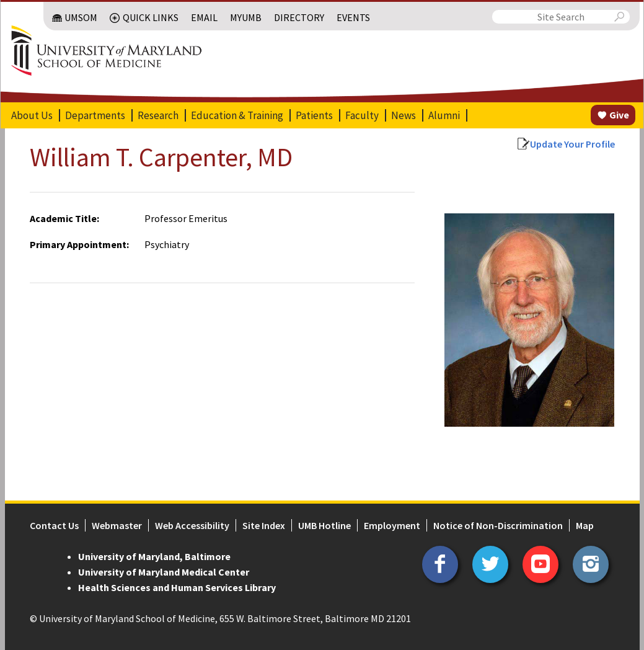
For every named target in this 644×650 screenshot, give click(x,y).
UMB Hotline (324, 525)
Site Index (264, 525)
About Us (32, 115)
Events (353, 17)
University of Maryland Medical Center (164, 572)
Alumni (444, 115)
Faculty (362, 115)
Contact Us (54, 525)
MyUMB (246, 17)
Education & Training (237, 115)
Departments (95, 115)
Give (619, 115)
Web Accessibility (192, 525)
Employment (392, 525)
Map (585, 525)
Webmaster (117, 525)
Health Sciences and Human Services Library (177, 587)
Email (204, 17)
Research (158, 115)
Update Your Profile (572, 144)
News (404, 115)
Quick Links (151, 17)
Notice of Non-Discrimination (498, 525)
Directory (299, 17)
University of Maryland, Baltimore (154, 556)
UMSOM (81, 17)
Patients (314, 115)
